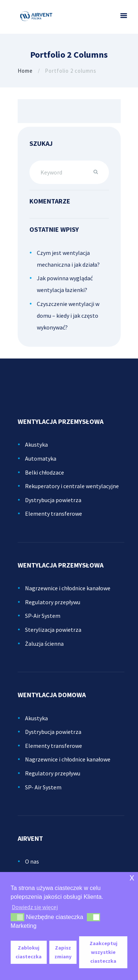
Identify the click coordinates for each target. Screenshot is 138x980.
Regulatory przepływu (53, 602)
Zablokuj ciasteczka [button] (29, 952)
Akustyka (36, 444)
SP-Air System (43, 616)
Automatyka (41, 458)
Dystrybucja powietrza (53, 500)
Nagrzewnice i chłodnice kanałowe (68, 588)
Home (25, 71)
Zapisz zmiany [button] (63, 952)
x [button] (132, 877)
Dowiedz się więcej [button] (35, 907)
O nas (32, 861)
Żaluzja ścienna (44, 644)
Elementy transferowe (54, 514)
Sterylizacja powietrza (53, 630)
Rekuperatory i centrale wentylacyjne (72, 486)
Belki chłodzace (45, 472)
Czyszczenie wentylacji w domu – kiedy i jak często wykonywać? (68, 316)
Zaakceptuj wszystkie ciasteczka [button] (103, 952)
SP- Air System (43, 787)
